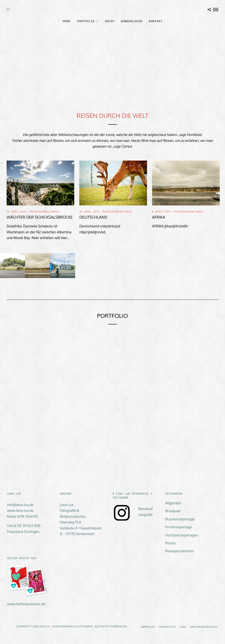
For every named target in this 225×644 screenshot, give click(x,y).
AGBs (183, 627)
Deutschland (93, 217)
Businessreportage (180, 519)
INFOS (109, 21)
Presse (170, 543)
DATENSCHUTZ (167, 627)
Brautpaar (173, 511)
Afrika (159, 217)
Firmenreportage (179, 527)
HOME (67, 21)
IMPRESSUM (148, 627)
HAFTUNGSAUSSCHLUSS (204, 627)
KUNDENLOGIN (132, 21)
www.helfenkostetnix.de (26, 604)
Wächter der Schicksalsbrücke (40, 217)
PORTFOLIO (86, 21)
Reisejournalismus (45, 212)
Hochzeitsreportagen (182, 535)
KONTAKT (156, 21)
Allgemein (173, 503)
